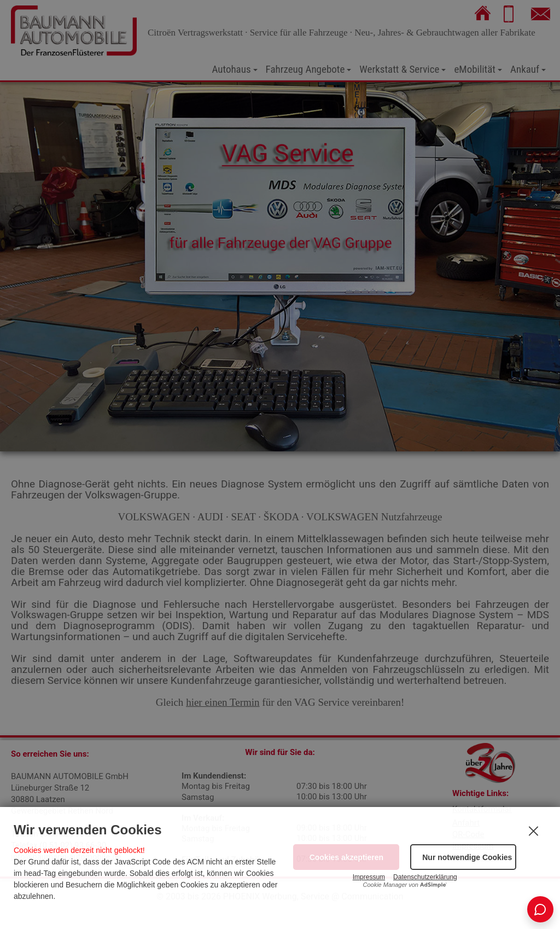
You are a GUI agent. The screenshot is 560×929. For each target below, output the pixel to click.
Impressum (369, 877)
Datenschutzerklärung (425, 877)
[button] (463, 857)
